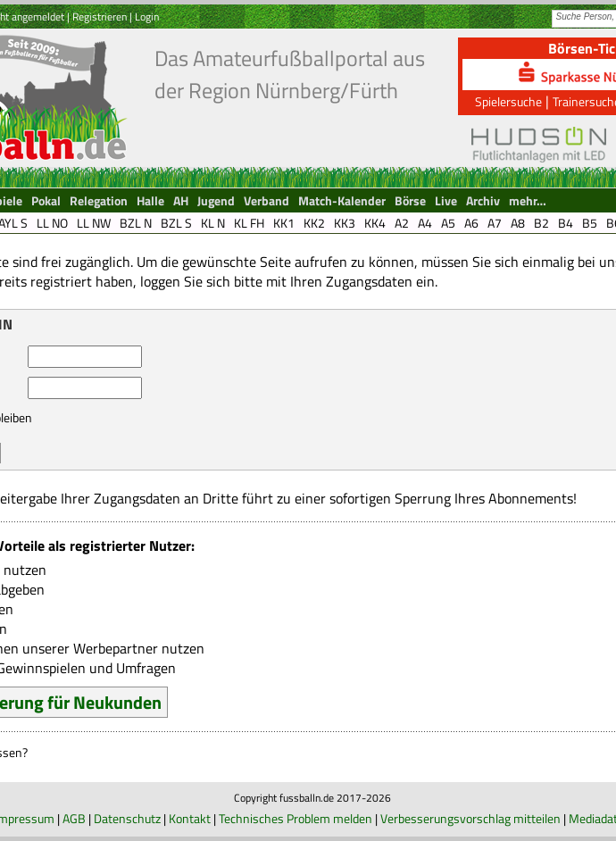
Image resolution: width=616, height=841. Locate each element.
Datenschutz (127, 818)
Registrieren (100, 17)
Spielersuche (508, 101)
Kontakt (190, 818)
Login (147, 17)
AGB (74, 818)
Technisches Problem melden (296, 818)
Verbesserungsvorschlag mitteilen (470, 818)
